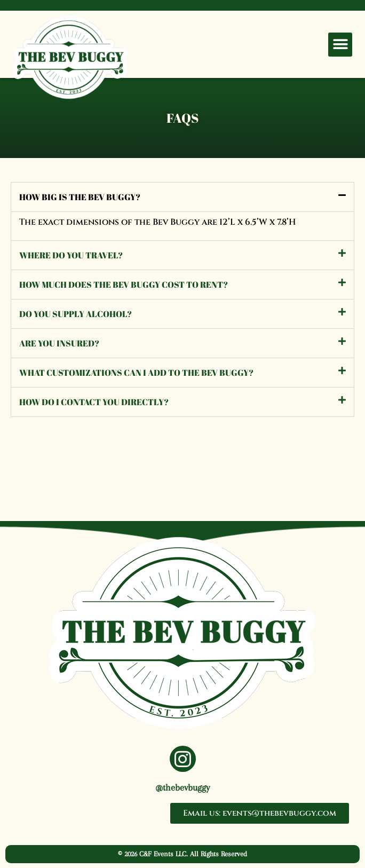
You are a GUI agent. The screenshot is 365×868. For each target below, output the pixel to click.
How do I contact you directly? (94, 402)
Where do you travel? (71, 255)
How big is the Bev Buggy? (80, 197)
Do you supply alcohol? (76, 314)
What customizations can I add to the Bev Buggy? (136, 373)
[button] (340, 45)
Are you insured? (59, 343)
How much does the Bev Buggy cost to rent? (124, 285)
